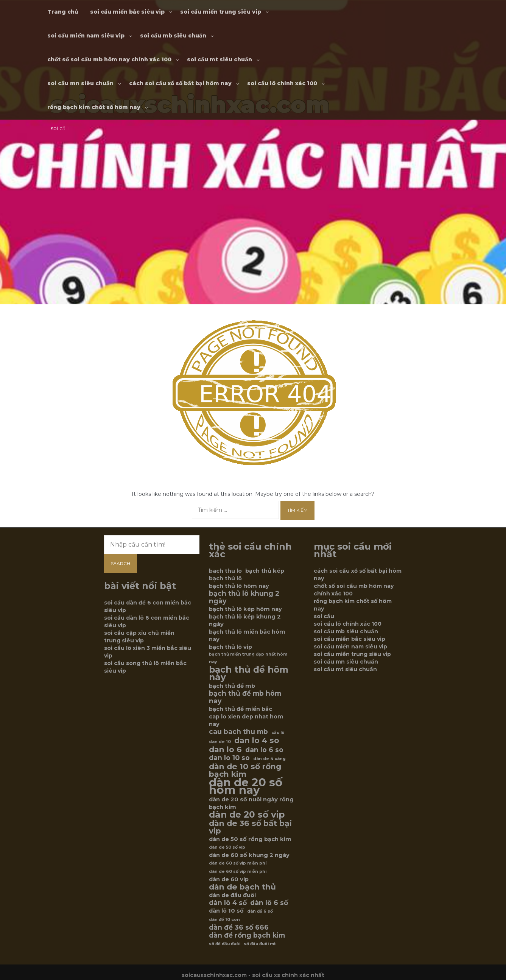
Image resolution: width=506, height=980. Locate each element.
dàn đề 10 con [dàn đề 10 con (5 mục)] (224, 920)
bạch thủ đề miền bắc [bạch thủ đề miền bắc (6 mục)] (241, 709)
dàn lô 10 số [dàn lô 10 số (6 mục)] (226, 911)
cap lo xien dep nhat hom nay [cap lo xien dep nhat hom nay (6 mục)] (246, 720)
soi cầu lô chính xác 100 (282, 83)
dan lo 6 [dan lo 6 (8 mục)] (225, 749)
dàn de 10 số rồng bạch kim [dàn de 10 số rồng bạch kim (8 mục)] (245, 770)
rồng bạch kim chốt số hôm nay (94, 107)
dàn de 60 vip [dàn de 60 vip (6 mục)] (229, 879)
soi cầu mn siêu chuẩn (80, 83)
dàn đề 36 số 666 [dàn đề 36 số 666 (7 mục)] (239, 927)
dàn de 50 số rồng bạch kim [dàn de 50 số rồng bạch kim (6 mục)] (250, 839)
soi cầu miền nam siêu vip (86, 36)
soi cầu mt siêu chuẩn (220, 59)
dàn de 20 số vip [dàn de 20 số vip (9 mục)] (247, 815)
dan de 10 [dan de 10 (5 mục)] (220, 742)
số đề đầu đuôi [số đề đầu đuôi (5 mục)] (225, 944)
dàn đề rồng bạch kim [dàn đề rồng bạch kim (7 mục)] (247, 935)
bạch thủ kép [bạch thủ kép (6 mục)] (265, 571)
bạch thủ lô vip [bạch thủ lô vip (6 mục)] (230, 647)
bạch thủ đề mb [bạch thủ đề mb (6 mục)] (232, 686)
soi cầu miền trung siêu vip (221, 12)
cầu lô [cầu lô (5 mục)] (278, 733)
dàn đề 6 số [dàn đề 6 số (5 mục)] (260, 911)
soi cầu (324, 616)
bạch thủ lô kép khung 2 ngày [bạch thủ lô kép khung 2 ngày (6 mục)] (245, 620)
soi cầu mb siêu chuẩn (173, 36)
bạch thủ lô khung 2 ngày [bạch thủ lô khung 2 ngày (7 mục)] (244, 597)
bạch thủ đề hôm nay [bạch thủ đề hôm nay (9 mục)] (249, 673)
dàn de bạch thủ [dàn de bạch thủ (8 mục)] (242, 887)
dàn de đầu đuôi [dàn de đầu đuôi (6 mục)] (232, 895)
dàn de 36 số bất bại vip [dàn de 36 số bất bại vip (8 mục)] (250, 827)
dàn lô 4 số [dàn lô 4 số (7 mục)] (228, 903)
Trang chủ (63, 12)
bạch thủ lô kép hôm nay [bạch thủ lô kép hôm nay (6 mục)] (245, 609)
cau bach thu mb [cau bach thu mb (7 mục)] (238, 732)
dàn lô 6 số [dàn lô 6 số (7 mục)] (269, 903)
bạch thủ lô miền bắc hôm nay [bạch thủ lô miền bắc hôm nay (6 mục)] (247, 636)
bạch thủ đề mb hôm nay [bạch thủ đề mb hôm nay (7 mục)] (245, 697)
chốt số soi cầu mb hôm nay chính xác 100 (109, 59)
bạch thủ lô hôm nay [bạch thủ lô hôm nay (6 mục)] (239, 586)
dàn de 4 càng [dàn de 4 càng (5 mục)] (269, 759)
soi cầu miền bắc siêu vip (127, 12)
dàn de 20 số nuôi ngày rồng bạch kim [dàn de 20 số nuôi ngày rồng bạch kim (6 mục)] (251, 803)
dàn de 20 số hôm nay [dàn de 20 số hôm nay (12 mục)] (246, 786)
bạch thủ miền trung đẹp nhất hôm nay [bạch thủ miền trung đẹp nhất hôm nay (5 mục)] (248, 658)
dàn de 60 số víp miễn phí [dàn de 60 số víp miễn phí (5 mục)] (238, 872)
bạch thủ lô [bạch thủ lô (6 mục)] (225, 578)
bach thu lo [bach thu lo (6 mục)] (225, 571)
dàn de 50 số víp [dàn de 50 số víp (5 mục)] (227, 847)
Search (121, 563)
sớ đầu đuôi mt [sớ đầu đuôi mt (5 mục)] (260, 944)
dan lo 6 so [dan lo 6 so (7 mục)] (264, 750)
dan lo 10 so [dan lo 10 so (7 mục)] (229, 758)
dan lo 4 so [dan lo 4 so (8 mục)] (257, 740)
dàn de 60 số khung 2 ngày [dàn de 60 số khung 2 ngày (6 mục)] (249, 855)
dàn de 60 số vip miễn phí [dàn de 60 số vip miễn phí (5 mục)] (238, 863)
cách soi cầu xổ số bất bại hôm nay (180, 83)
